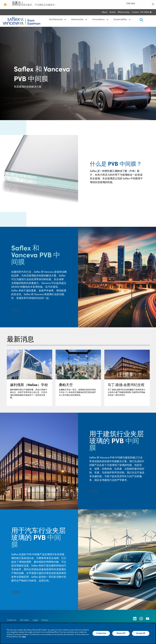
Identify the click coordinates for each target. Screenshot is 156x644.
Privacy (45, 620)
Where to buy (124, 12)
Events (113, 12)
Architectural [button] (58, 20)
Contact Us (12, 620)
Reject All (121, 635)
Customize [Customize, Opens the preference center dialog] (101, 635)
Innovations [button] (101, 20)
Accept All (141, 635)
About (105, 12)
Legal (35, 620)
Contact (135, 12)
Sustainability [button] (122, 20)
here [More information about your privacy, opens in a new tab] (24, 638)
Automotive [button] (80, 20)
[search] (141, 21)
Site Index (25, 620)
